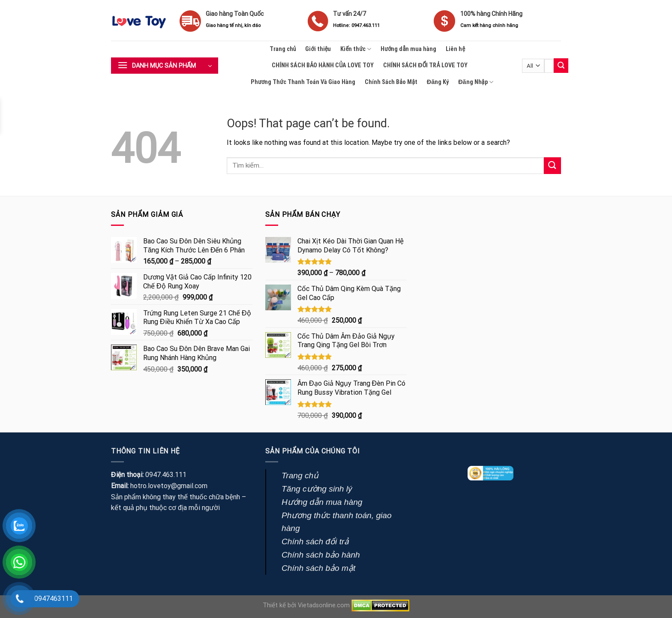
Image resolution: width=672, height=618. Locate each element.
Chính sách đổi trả (315, 541)
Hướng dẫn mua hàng (408, 49)
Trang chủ (283, 49)
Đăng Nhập (475, 82)
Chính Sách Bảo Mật (391, 82)
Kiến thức (356, 49)
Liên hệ (455, 49)
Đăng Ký (438, 82)
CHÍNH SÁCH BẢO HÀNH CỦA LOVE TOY (323, 65)
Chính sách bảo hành (321, 555)
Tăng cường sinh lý (317, 489)
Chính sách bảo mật (318, 568)
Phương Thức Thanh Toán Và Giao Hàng (303, 82)
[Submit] (561, 66)
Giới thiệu (318, 49)
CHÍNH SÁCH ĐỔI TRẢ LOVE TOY (425, 65)
